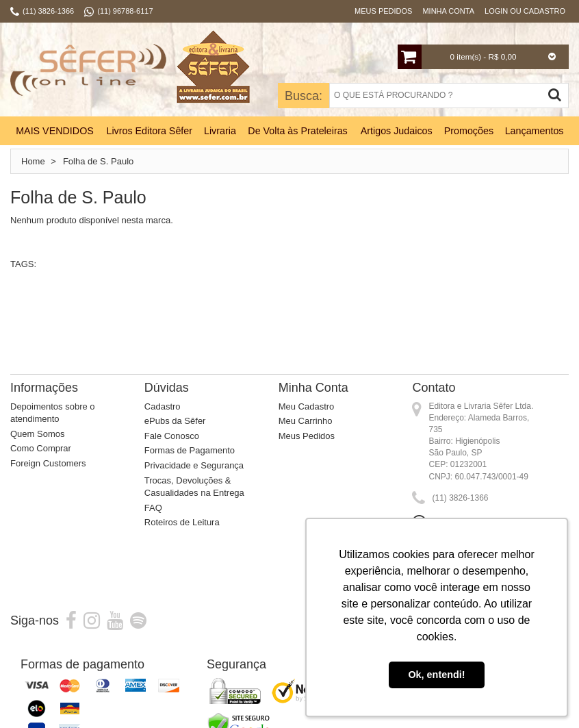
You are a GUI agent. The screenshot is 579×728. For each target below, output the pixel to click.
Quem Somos (37, 434)
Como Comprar (41, 448)
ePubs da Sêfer (175, 421)
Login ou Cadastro (525, 11)
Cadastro (163, 406)
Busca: (304, 96)
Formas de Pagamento (190, 450)
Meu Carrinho (306, 421)
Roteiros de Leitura (182, 522)
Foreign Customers (48, 463)
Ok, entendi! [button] (436, 675)
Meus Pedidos (383, 11)
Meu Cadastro (307, 406)
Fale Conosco (172, 436)
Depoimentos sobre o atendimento (53, 413)
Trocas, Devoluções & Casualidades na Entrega (194, 487)
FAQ (153, 508)
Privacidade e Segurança (194, 465)
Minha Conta (448, 11)
